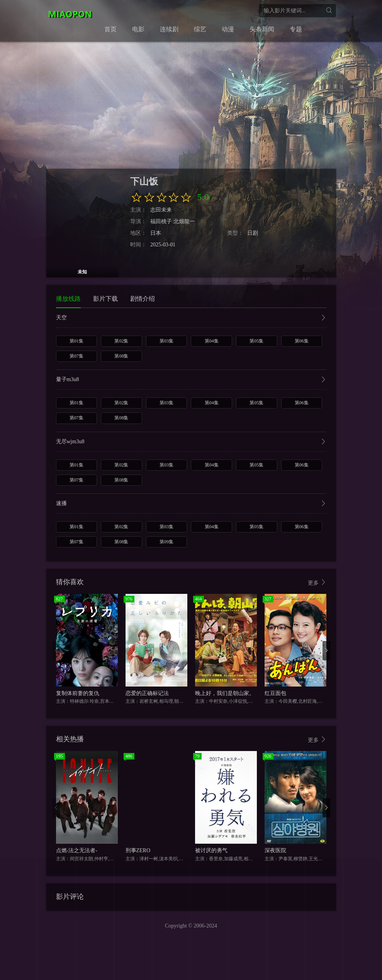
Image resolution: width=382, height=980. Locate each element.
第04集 (212, 341)
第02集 (121, 341)
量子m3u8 (191, 380)
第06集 (302, 341)
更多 (317, 582)
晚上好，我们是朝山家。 (225, 693)
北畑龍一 (184, 221)
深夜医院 (275, 850)
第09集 (166, 542)
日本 (156, 233)
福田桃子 (161, 221)
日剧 (253, 233)
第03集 (166, 341)
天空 (191, 318)
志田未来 (161, 210)
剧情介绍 (143, 299)
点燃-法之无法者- (77, 850)
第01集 (76, 341)
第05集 (256, 341)
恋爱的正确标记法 (147, 693)
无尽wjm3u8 (191, 442)
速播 (191, 504)
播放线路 (68, 299)
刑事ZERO (138, 850)
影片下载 (105, 299)
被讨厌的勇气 (211, 850)
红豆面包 (275, 693)
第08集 (121, 356)
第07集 (76, 356)
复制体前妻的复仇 (78, 693)
